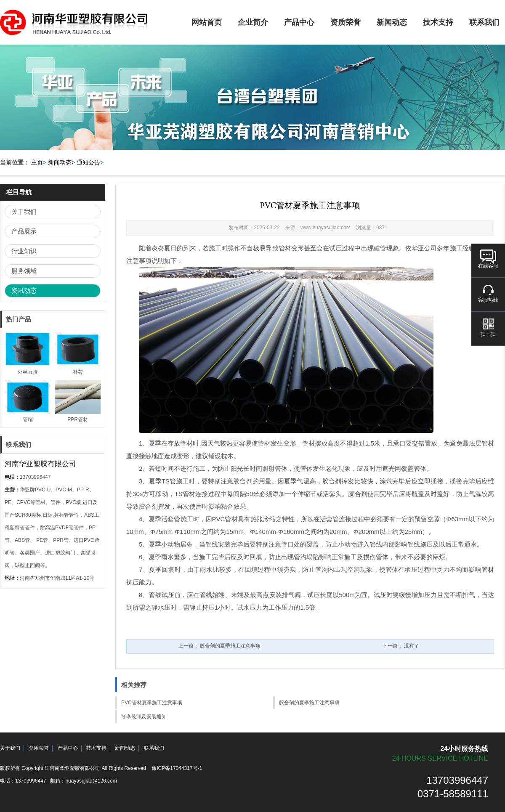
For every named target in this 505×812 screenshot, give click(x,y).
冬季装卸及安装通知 (144, 716)
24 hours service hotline (440, 758)
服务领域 (24, 271)
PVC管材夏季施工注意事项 (152, 703)
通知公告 (88, 162)
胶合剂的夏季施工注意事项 (309, 703)
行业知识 (24, 251)
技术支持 (438, 22)
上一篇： (219, 646)
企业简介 (253, 22)
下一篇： (401, 646)
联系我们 (154, 748)
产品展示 (24, 231)
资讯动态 (24, 291)
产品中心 (299, 22)
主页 (37, 162)
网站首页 (207, 22)
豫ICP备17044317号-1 (177, 768)
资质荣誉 (346, 22)
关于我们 (24, 211)
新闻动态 (392, 22)
